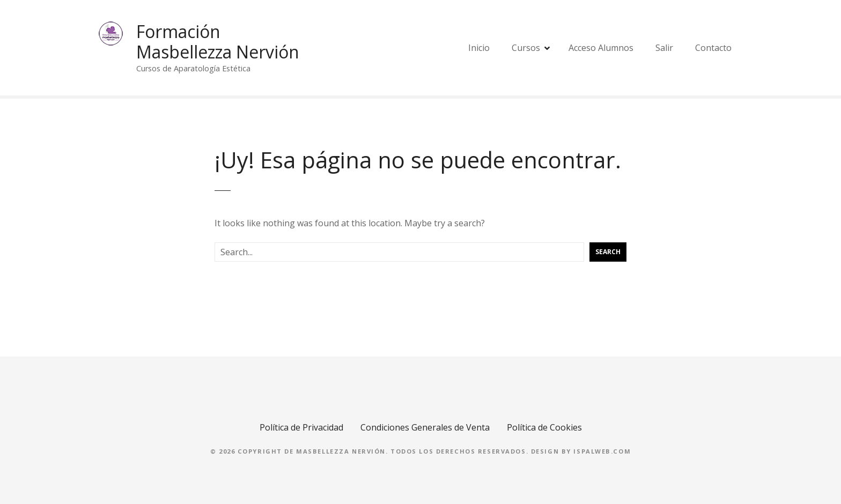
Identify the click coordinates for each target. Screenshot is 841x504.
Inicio (479, 48)
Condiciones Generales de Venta (425, 427)
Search (608, 252)
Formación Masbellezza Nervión (218, 42)
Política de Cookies (544, 427)
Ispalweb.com (602, 451)
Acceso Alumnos (601, 48)
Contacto (713, 48)
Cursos (526, 48)
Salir (664, 48)
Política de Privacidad (301, 427)
